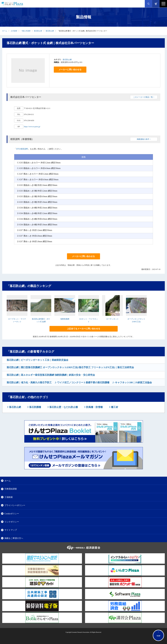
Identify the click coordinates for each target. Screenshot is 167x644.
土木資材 (14, 31)
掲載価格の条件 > (144, 139)
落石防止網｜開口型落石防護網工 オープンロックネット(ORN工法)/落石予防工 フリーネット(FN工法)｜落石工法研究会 (70, 367)
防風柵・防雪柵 (94, 407)
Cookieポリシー (12, 514)
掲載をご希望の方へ (14, 538)
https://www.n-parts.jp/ (32, 127)
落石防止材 (38, 31)
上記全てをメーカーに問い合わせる (84, 329)
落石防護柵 (35, 407)
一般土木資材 (26, 31)
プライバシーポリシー (15, 505)
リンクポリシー (12, 522)
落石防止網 (50, 31)
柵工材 (114, 407)
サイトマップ (11, 530)
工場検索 (9, 497)
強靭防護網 (65, 319)
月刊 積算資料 (22, 149)
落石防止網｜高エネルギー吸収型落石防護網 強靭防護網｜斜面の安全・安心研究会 (51, 375)
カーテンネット (112, 319)
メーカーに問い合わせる (70, 70)
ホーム (5, 31)
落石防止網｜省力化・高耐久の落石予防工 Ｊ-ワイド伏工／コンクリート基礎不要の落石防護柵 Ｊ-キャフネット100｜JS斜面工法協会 (79, 382)
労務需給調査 (11, 489)
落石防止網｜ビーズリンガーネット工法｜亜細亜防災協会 (37, 360)
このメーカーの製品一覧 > (144, 97)
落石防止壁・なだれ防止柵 (63, 407)
